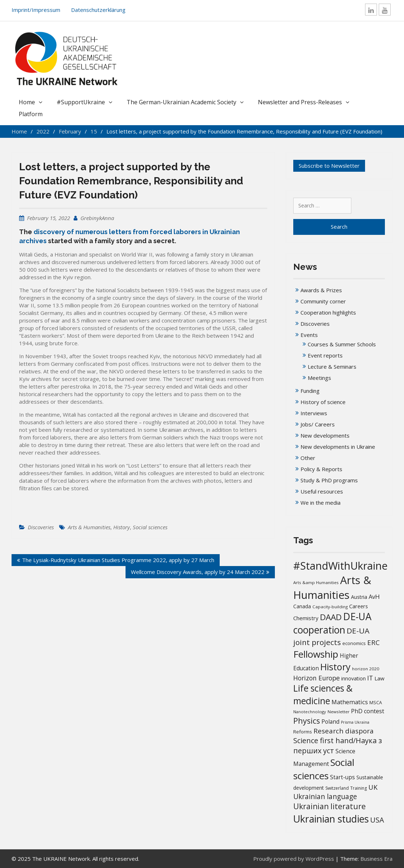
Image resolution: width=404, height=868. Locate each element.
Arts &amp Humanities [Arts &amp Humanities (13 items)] (316, 582)
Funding (310, 391)
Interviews (314, 413)
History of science (323, 402)
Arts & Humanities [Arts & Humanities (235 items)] (332, 588)
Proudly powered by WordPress (294, 859)
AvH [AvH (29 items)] (374, 597)
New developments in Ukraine (338, 447)
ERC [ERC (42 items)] (374, 642)
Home (27, 102)
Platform (31, 114)
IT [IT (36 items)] (370, 678)
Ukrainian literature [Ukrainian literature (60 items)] (330, 806)
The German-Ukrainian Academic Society (181, 102)
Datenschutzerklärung (98, 10)
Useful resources (322, 491)
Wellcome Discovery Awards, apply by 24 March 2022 (198, 572)
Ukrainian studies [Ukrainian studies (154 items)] (331, 819)
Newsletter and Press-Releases (300, 102)
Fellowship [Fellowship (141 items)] (316, 654)
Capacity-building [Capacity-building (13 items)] (330, 607)
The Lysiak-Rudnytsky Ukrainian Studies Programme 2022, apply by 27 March (118, 560)
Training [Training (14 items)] (359, 788)
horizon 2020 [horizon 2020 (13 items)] (366, 669)
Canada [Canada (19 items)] (302, 606)
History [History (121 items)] (335, 667)
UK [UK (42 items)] (373, 787)
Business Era (376, 859)
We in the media (320, 503)
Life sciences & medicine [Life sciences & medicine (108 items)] (323, 694)
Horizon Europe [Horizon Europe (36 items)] (317, 678)
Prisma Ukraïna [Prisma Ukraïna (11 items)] (355, 722)
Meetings (319, 378)
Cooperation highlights (328, 312)
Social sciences (150, 527)
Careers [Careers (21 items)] (359, 606)
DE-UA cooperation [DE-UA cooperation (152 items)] (332, 623)
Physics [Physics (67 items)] (307, 721)
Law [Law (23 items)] (379, 678)
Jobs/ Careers (318, 424)
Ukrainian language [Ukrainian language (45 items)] (325, 797)
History (122, 527)
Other (308, 458)
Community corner (323, 301)
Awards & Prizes (321, 290)
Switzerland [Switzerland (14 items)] (337, 788)
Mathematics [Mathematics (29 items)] (350, 702)
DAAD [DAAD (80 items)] (331, 617)
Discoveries (41, 527)
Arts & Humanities (89, 527)
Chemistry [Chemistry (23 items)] (306, 618)
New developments (325, 435)
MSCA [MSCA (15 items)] (376, 703)
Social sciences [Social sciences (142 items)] (324, 769)
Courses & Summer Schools (342, 344)
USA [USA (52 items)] (377, 820)
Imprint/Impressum (36, 10)
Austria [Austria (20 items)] (359, 597)
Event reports (325, 355)
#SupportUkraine (81, 102)
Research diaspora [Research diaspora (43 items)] (344, 731)
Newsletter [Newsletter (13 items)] (339, 712)
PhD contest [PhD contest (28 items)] (368, 711)
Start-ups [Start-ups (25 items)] (342, 777)
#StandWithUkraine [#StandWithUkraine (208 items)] (341, 565)
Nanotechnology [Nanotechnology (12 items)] (310, 712)
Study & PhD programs (329, 480)
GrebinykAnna (97, 218)
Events (309, 335)
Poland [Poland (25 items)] (330, 722)
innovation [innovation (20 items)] (353, 678)
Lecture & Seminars (332, 367)
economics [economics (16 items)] (354, 643)
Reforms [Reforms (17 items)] (303, 732)
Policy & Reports (321, 469)
